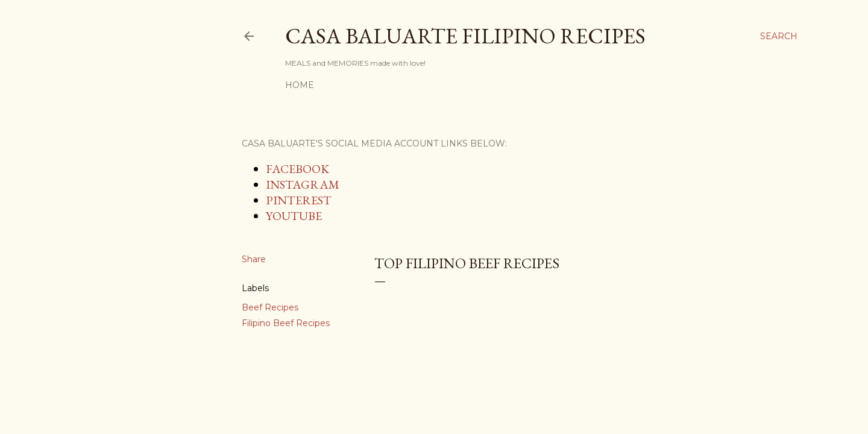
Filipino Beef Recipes (286, 323)
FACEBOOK (297, 169)
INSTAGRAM (303, 184)
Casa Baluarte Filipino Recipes (465, 36)
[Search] (779, 36)
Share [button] (254, 259)
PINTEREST (299, 200)
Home (300, 85)
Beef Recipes (270, 307)
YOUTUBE (294, 216)
